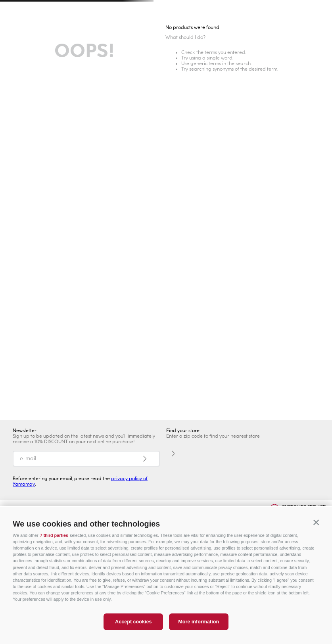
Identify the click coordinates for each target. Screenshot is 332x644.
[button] (316, 523)
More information (199, 622)
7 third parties (54, 535)
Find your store (183, 431)
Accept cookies (133, 622)
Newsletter (25, 431)
